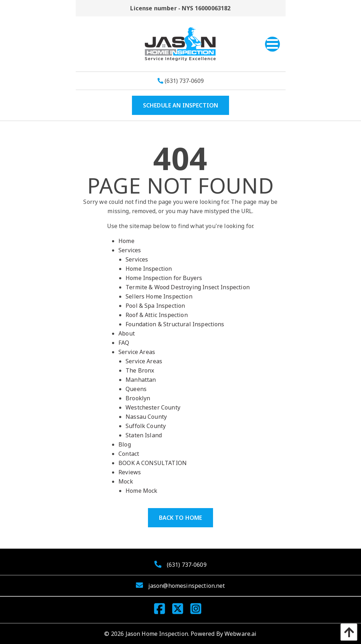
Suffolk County (146, 426)
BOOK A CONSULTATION (153, 463)
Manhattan (141, 380)
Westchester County (153, 407)
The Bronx (140, 370)
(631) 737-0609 (181, 81)
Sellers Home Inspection (159, 296)
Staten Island (144, 435)
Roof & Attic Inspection (157, 315)
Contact (129, 454)
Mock (126, 481)
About (127, 333)
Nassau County (146, 417)
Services (130, 250)
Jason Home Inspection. (158, 634)
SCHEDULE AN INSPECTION (181, 105)
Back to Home (181, 518)
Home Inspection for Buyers (164, 278)
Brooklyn (138, 398)
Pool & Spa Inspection (155, 306)
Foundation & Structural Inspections (175, 324)
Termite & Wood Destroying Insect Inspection (188, 287)
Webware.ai (241, 634)
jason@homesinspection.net (187, 586)
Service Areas (137, 352)
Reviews (130, 472)
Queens (136, 389)
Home (126, 241)
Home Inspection (149, 269)
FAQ (124, 343)
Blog (125, 444)
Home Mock (141, 491)
